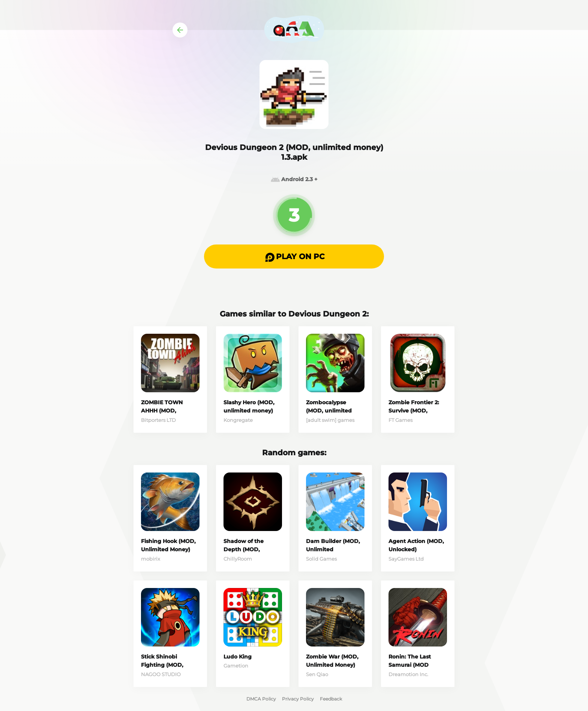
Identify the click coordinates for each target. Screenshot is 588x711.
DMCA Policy (261, 699)
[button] (294, 256)
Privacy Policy (298, 699)
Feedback (331, 699)
